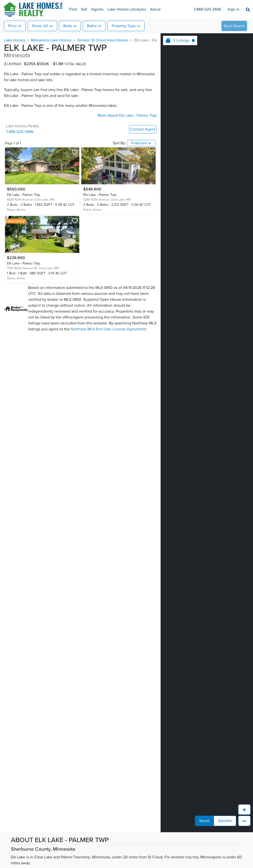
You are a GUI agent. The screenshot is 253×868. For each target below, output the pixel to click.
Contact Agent (143, 129)
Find (73, 9)
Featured (139, 143)
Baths (92, 26)
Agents (97, 9)
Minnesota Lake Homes (51, 40)
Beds (68, 26)
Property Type (124, 26)
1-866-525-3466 (208, 9)
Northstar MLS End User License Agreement (108, 329)
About (155, 9)
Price (12, 26)
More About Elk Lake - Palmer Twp (127, 115)
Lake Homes (15, 40)
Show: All (40, 26)
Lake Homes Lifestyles (127, 9)
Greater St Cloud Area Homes (103, 40)
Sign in (233, 9)
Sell (84, 9)
